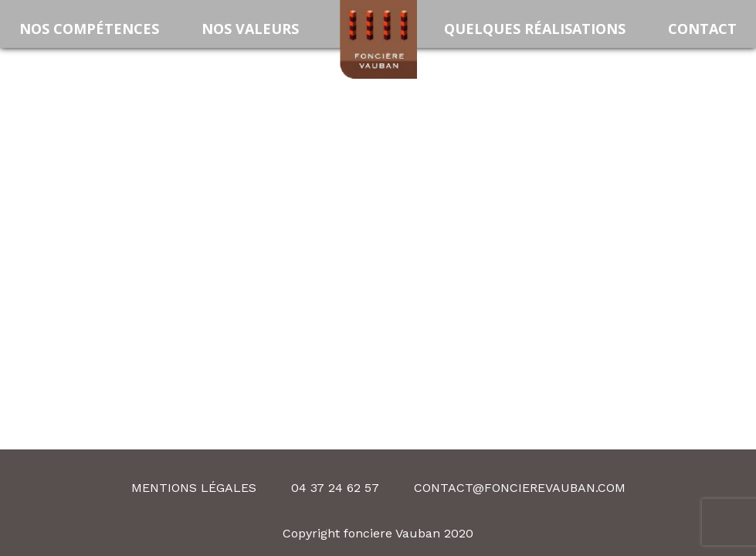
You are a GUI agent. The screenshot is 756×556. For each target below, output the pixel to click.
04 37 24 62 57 (335, 488)
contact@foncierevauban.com (520, 488)
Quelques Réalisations (535, 29)
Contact (702, 29)
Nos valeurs (250, 29)
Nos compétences (89, 29)
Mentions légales (194, 488)
